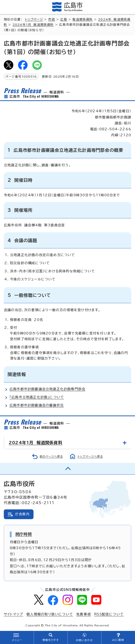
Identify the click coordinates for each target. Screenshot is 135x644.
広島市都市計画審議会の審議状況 (37, 405)
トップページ (34, 19)
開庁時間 (24, 534)
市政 (52, 19)
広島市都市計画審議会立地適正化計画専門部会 (47, 389)
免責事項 (84, 614)
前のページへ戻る (51, 456)
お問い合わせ (84, 640)
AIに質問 (118, 640)
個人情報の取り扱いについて (50, 614)
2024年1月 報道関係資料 (33, 25)
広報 (64, 19)
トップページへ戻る (90, 456)
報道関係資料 (83, 19)
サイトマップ (13, 614)
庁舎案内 (22, 514)
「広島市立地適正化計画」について (37, 397)
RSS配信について (109, 614)
